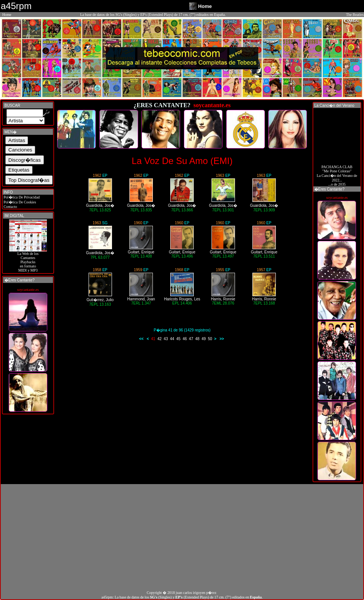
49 (204, 339)
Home (7, 15)
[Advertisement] (182, 537)
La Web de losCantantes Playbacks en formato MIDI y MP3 (28, 260)
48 (197, 339)
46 (185, 339)
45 (178, 339)
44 (172, 339)
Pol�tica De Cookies (19, 202)
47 (191, 339)
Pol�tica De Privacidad (21, 197)
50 (210, 339)
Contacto (10, 207)
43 (166, 339)
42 (159, 339)
